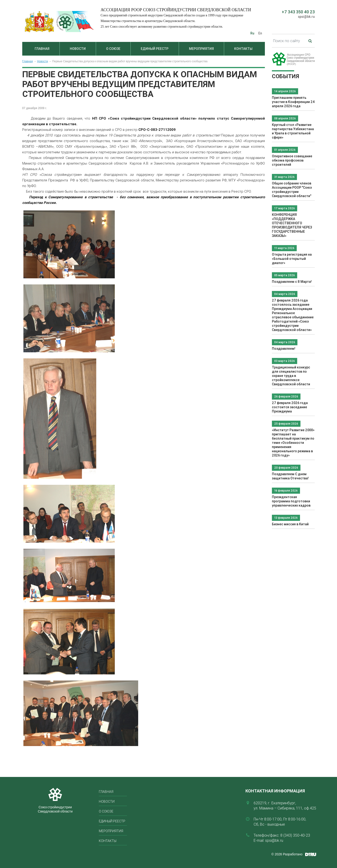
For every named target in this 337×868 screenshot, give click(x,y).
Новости (78, 49)
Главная (42, 49)
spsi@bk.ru (306, 17)
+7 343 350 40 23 (298, 12)
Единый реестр (155, 49)
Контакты (243, 49)
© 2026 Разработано (287, 854)
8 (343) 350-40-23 (295, 835)
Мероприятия (201, 49)
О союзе (113, 49)
